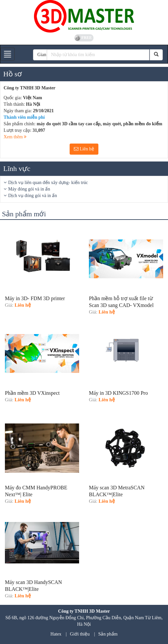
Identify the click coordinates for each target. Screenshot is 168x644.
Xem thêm (15, 137)
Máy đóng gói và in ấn (29, 189)
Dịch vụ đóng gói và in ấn (33, 196)
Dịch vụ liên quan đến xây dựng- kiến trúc (48, 183)
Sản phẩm (108, 634)
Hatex (56, 634)
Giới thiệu (80, 634)
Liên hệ (84, 149)
